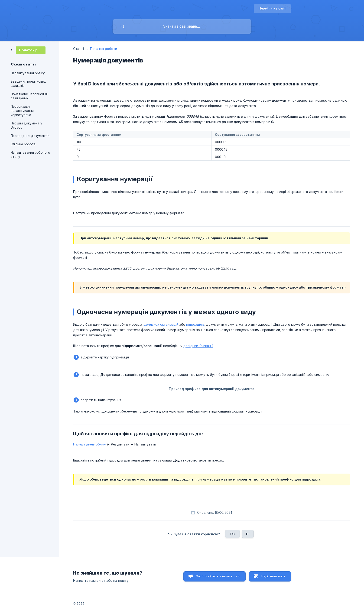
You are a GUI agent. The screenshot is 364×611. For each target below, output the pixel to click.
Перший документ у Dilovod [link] (26, 125)
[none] (272, 9)
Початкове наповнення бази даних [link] (29, 96)
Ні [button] (248, 534)
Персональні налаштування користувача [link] (22, 111)
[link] (28, 50)
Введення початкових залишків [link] (28, 84)
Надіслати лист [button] (273, 576)
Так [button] (232, 534)
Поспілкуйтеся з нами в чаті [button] (218, 576)
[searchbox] (182, 26)
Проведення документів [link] (30, 136)
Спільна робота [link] (23, 144)
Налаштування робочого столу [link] (30, 155)
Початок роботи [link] (104, 49)
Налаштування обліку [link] (28, 73)
